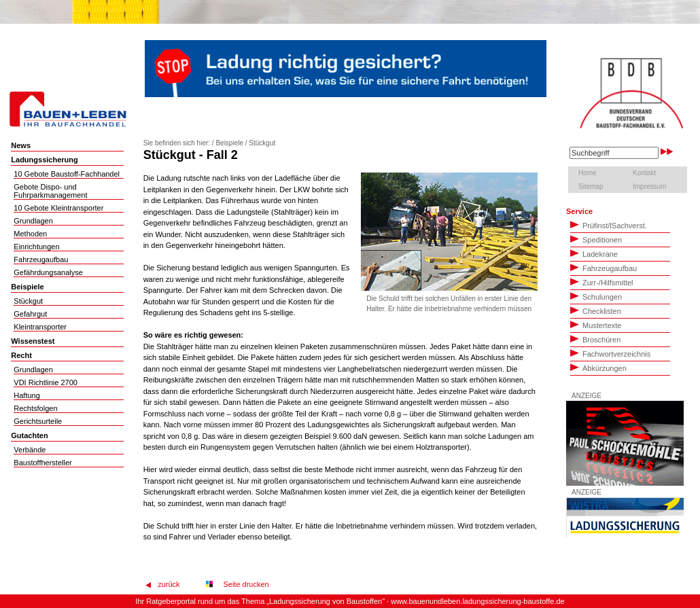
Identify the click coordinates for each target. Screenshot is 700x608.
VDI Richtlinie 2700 (46, 382)
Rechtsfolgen (35, 408)
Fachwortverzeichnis (610, 353)
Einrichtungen (36, 247)
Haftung (27, 395)
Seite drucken (244, 584)
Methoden (30, 234)
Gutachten (29, 435)
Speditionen (596, 239)
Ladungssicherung (44, 160)
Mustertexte (596, 325)
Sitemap (591, 186)
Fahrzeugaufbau (41, 260)
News (21, 145)
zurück (169, 584)
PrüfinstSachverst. (609, 225)
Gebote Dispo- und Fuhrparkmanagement (50, 191)
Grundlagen (33, 221)
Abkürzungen (598, 368)
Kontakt (644, 173)
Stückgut (28, 301)
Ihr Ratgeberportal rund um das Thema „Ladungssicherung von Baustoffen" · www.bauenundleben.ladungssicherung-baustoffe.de (350, 601)
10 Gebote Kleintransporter (58, 208)
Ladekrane (594, 253)
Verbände (30, 450)
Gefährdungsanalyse (48, 272)
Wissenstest (33, 341)
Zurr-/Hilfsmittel (602, 282)
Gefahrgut (30, 314)
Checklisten (596, 310)
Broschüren (595, 339)
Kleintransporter (40, 327)
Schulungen (596, 296)
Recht (21, 355)
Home (588, 173)
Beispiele (27, 287)
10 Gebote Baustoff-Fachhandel (67, 174)
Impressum (649, 186)
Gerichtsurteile (38, 421)
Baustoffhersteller (42, 463)
